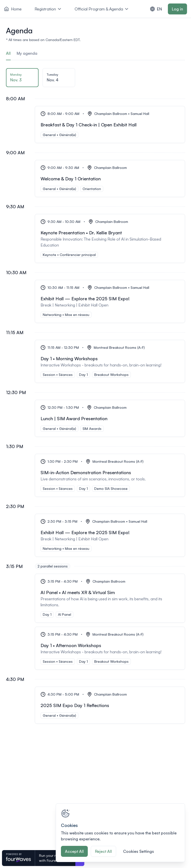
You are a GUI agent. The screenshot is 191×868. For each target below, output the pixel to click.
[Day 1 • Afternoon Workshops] (110, 648)
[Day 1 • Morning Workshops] (110, 361)
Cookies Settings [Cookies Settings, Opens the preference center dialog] (139, 851)
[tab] (22, 79)
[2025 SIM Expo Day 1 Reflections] (110, 705)
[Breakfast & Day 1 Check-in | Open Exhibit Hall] (110, 125)
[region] (120, 833)
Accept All (74, 851)
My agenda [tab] (27, 53)
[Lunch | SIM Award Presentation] (110, 418)
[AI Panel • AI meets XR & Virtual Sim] (110, 598)
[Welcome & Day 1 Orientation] (110, 179)
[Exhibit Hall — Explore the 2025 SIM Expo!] (110, 301)
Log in (177, 9)
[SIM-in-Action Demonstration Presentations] (110, 475)
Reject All (103, 851)
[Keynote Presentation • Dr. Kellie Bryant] (110, 238)
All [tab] (8, 53)
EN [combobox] (156, 9)
